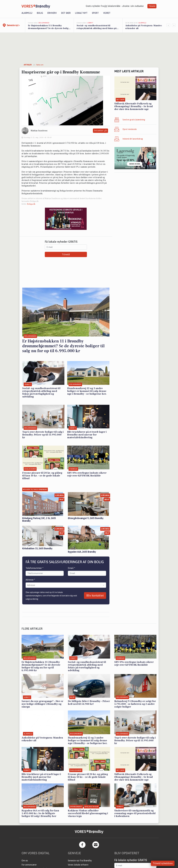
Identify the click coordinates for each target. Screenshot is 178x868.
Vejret (107, 13)
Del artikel (100, 131)
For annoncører (29, 865)
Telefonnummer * (34, 568)
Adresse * (30, 580)
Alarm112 (27, 13)
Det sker (66, 13)
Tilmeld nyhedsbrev (163, 863)
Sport (95, 13)
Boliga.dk (31, 204)
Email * (71, 568)
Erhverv (52, 13)
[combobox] (27, 585)
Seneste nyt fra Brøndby (80, 861)
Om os (25, 861)
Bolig (40, 13)
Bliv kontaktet (95, 595)
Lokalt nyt (81, 13)
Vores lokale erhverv (78, 865)
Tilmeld (152, 6)
